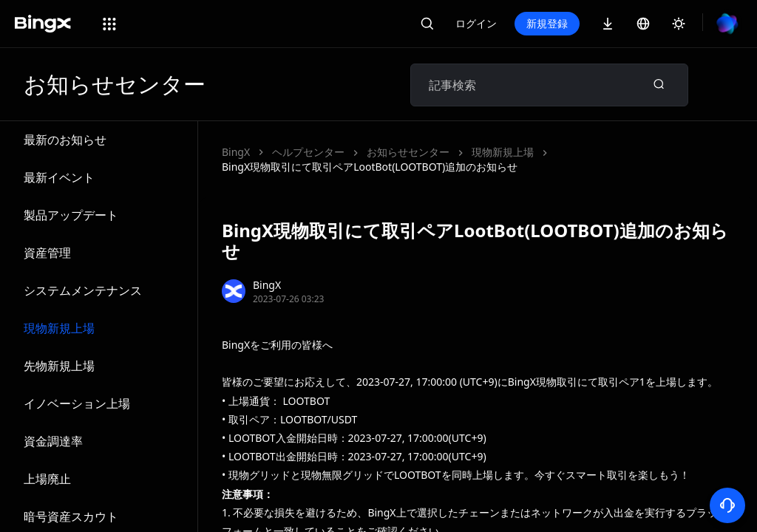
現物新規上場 (59, 328)
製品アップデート (71, 215)
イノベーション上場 (77, 403)
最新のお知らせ (65, 140)
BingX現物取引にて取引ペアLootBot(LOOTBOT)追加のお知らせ (370, 167)
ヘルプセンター (308, 152)
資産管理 (47, 253)
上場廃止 (47, 479)
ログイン (476, 23)
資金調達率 (53, 441)
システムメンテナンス (83, 290)
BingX (236, 152)
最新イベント (59, 177)
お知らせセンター (408, 152)
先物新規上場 (59, 366)
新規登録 (547, 23)
